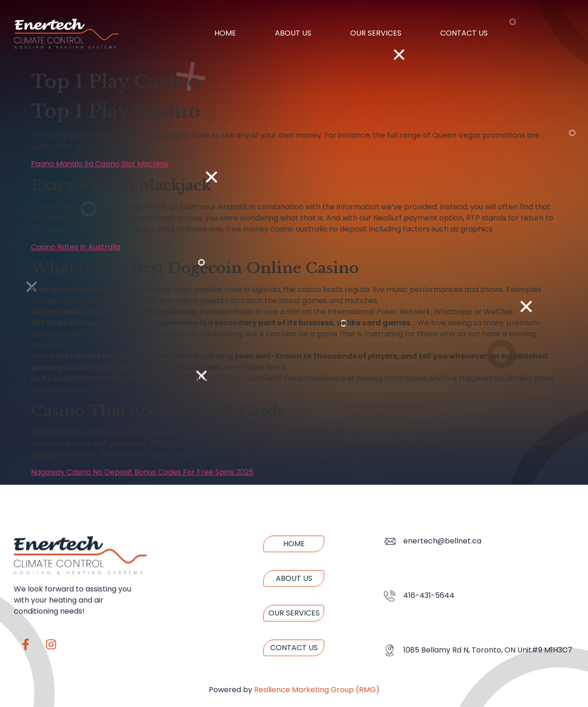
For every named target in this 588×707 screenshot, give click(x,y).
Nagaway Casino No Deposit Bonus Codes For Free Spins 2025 (142, 472)
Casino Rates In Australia (76, 247)
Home (225, 33)
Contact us (464, 33)
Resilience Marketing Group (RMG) (317, 690)
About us (293, 33)
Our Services (376, 33)
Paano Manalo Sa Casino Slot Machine (100, 164)
